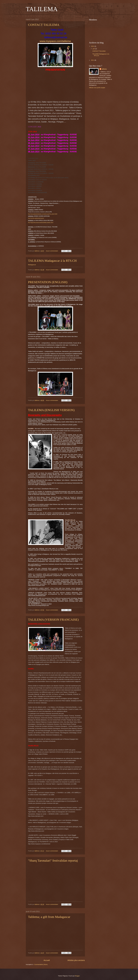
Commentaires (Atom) (41, 964)
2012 (93, 46)
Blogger (77, 976)
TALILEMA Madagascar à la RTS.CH (52, 261)
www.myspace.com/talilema (55, 41)
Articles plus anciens (76, 960)
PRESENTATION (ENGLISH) (48, 282)
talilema (104, 69)
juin (94, 49)
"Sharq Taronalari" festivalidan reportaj (53, 860)
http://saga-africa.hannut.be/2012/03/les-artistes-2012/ (41, 223)
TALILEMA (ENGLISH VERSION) (51, 410)
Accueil (47, 960)
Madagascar (32, 265)
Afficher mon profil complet (97, 88)
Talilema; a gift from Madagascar (49, 917)
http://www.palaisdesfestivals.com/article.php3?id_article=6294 (43, 214)
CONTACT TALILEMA (44, 25)
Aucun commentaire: (52, 251)
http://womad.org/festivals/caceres (36, 218)
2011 (93, 60)
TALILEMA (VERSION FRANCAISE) (53, 620)
